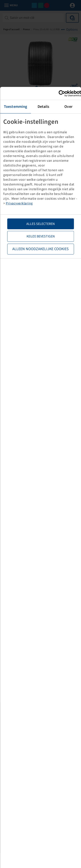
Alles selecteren (40, 224)
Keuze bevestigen (41, 236)
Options (72, 30)
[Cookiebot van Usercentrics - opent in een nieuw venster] (62, 93)
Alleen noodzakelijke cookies (40, 249)
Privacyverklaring (19, 203)
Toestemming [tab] (15, 107)
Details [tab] (44, 107)
